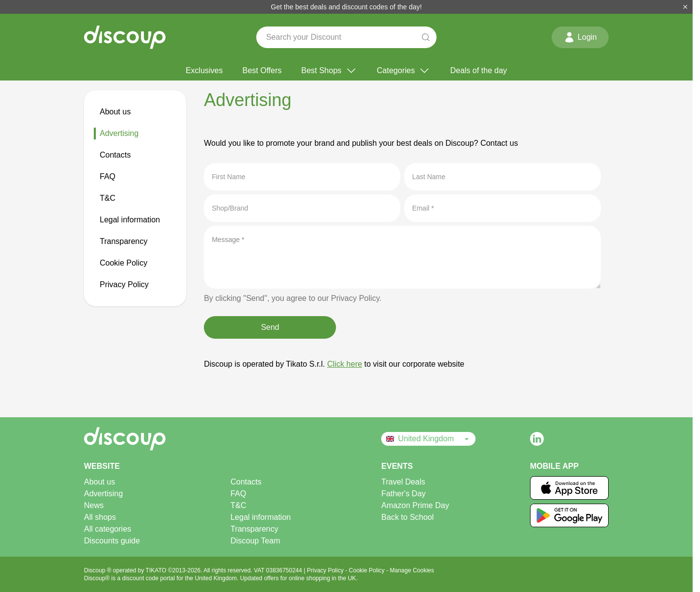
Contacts (115, 155)
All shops (100, 517)
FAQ (108, 176)
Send (270, 327)
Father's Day (403, 494)
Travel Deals (403, 482)
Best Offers (262, 70)
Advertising (119, 133)
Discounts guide (112, 541)
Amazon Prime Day (415, 505)
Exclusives (204, 70)
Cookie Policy (124, 263)
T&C (108, 198)
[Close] (685, 7)
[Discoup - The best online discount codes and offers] (125, 37)
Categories (404, 71)
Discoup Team (255, 541)
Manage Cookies (412, 570)
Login (580, 37)
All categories (108, 529)
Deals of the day (478, 70)
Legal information (130, 220)
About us (115, 112)
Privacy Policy (124, 284)
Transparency (124, 241)
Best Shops (329, 71)
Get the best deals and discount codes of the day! (346, 7)
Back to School (407, 517)
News (94, 505)
